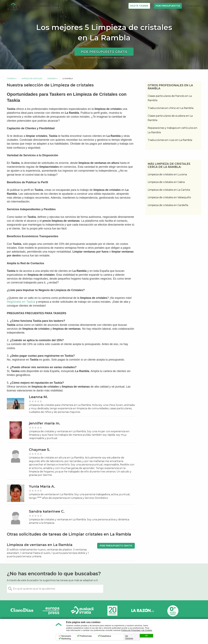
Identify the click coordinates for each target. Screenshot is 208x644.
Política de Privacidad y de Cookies (137, 630)
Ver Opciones (129, 637)
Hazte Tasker (139, 6)
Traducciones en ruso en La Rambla (170, 140)
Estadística (106, 636)
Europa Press (52, 611)
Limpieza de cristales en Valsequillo (169, 197)
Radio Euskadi (82, 611)
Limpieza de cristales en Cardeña (168, 205)
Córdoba (52, 79)
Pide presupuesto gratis (104, 52)
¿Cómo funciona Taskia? (45, 6)
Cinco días (22, 611)
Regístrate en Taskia (21, 302)
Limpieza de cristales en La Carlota (169, 190)
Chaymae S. (39, 450)
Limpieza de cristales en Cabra (166, 182)
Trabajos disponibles (78, 6)
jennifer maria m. (45, 423)
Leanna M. (38, 397)
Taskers (11, 79)
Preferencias (86, 636)
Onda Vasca (173, 611)
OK (146, 636)
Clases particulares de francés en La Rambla (170, 98)
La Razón (143, 611)
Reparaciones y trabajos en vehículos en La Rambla (172, 130)
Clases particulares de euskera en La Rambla (170, 118)
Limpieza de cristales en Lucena (167, 174)
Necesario (66, 636)
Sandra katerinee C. (47, 511)
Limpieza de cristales (32, 79)
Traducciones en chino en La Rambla (171, 108)
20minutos (112, 611)
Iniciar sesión (193, 6)
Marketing (66, 639)
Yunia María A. (42, 486)
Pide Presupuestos (168, 6)
